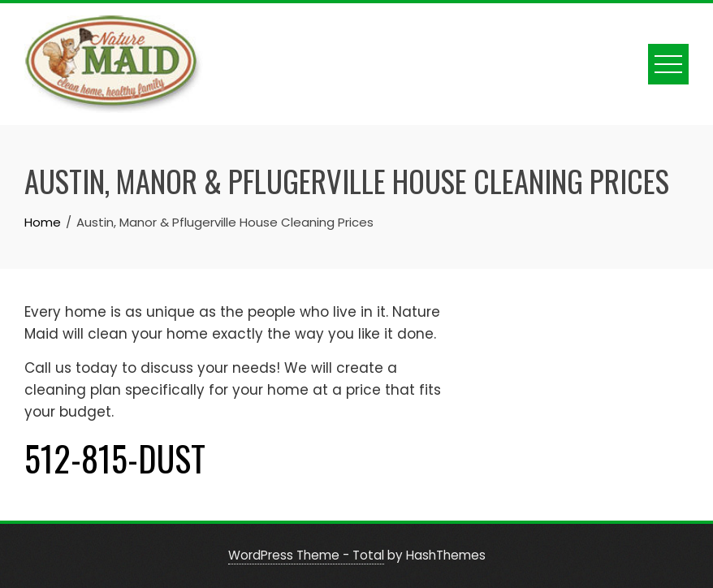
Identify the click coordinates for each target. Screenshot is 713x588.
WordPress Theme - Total (306, 555)
